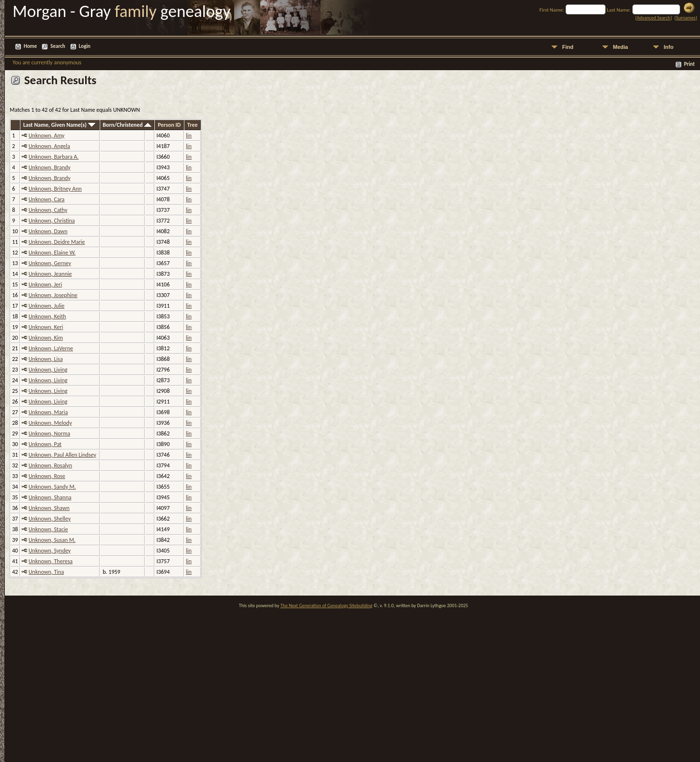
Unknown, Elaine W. (52, 253)
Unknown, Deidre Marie (57, 242)
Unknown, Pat (45, 444)
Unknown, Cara (46, 199)
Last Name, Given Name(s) (59, 125)
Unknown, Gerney (50, 263)
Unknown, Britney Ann (55, 189)
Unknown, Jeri (45, 284)
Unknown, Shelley (50, 519)
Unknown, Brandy (50, 167)
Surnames (685, 18)
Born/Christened (127, 125)
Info (669, 47)
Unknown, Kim (46, 338)
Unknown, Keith (47, 316)
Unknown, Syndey (50, 551)
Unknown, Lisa (46, 359)
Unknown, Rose (47, 476)
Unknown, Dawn (48, 231)
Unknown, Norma (49, 433)
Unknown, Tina (46, 572)
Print (689, 64)
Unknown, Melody (50, 423)
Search (58, 46)
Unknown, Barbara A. (54, 157)
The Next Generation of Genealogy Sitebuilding (327, 605)
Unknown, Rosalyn (50, 465)
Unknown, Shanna (50, 497)
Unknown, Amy (46, 135)
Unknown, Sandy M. (52, 487)
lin (189, 135)
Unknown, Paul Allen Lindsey (62, 455)
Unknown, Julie (46, 306)
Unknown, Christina (52, 221)
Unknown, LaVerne (51, 348)
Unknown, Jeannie (50, 274)
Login (85, 46)
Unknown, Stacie (48, 529)
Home (30, 46)
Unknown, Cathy (48, 210)
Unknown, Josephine (53, 295)
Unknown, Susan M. (52, 540)
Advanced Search (653, 18)
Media (620, 47)
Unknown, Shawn (49, 508)
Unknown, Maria (48, 412)
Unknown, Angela (49, 146)
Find (568, 47)
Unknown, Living (48, 370)
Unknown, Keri (46, 327)
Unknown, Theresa (51, 561)
